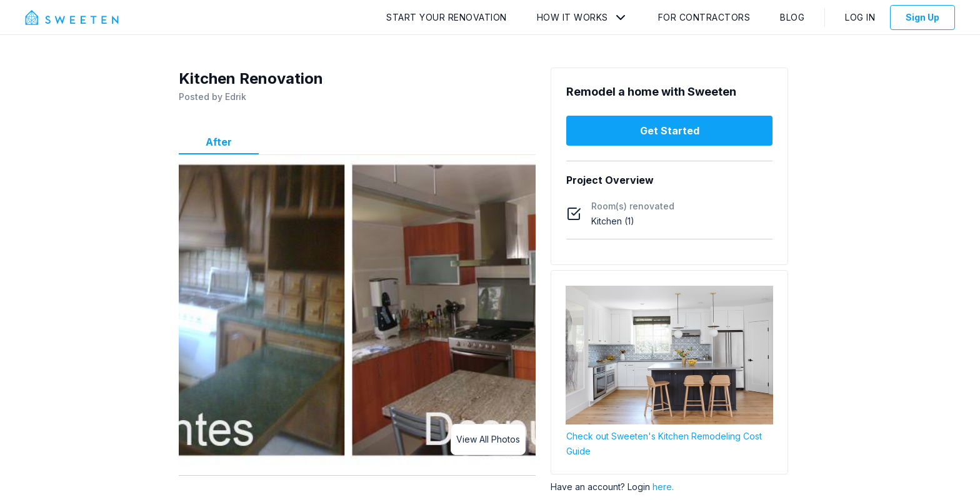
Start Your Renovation (447, 17)
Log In (860, 17)
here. (663, 487)
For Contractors (704, 17)
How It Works (572, 17)
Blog (792, 17)
